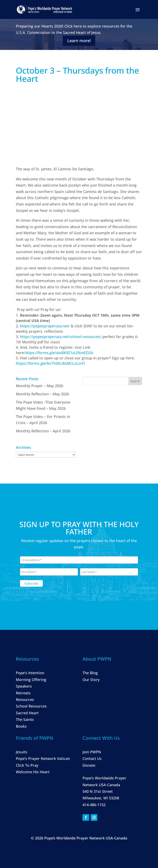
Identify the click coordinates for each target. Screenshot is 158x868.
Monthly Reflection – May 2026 (42, 394)
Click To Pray (27, 765)
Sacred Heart (27, 713)
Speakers (24, 686)
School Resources (31, 706)
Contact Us (92, 758)
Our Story (91, 680)
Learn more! (79, 41)
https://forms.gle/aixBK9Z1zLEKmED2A (59, 353)
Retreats (23, 693)
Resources (25, 699)
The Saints (25, 719)
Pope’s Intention (30, 673)
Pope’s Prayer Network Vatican (43, 758)
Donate (89, 765)
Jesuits (22, 752)
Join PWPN (92, 752)
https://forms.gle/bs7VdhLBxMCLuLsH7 (51, 364)
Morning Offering (31, 680)
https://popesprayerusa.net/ (45, 326)
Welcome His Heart (33, 772)
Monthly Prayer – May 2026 (39, 386)
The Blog (90, 673)
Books (21, 726)
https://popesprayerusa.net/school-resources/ (61, 337)
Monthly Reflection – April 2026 (43, 431)
